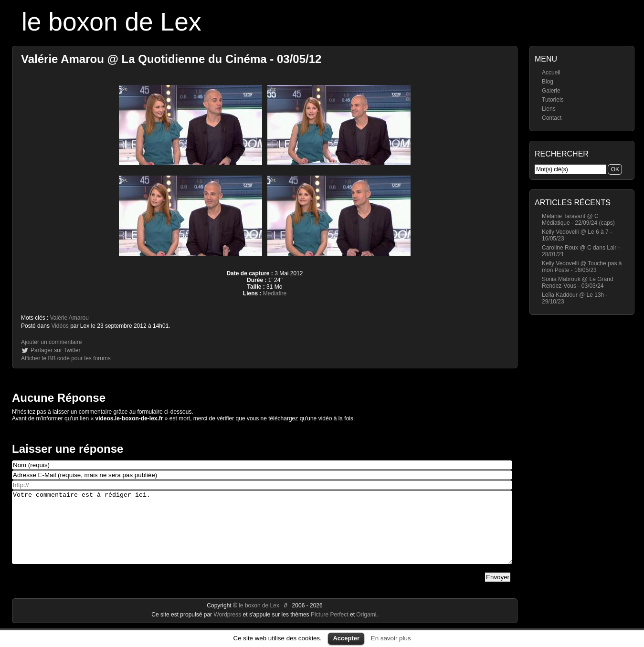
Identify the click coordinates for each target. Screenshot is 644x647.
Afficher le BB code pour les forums (66, 358)
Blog (548, 82)
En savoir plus (391, 638)
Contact (552, 118)
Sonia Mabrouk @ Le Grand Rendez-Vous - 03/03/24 (578, 282)
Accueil (551, 73)
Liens (549, 109)
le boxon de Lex (111, 22)
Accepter (346, 638)
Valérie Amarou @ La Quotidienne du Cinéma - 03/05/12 (171, 59)
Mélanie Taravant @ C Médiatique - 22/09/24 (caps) (578, 219)
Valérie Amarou (69, 318)
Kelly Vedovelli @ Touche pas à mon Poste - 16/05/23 (582, 267)
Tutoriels (553, 100)
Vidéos (60, 326)
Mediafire (275, 293)
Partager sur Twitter (55, 350)
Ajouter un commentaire (51, 342)
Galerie (551, 91)
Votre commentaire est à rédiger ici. (262, 534)
